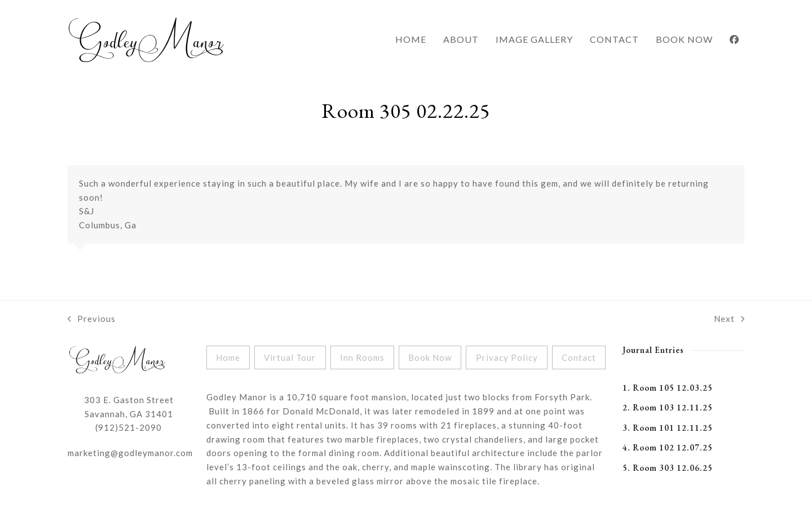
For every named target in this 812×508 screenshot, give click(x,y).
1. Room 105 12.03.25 (668, 388)
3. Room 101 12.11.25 (668, 428)
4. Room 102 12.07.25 (668, 447)
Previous (92, 320)
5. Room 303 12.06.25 (668, 468)
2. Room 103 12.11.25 (668, 407)
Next (729, 320)
